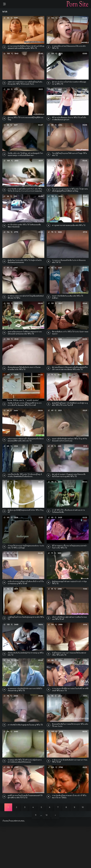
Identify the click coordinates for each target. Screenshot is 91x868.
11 (36, 856)
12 (47, 856)
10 (83, 849)
